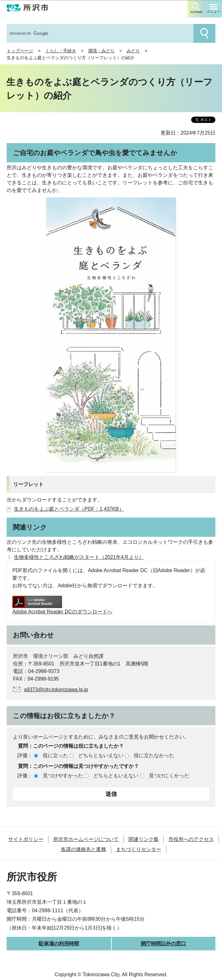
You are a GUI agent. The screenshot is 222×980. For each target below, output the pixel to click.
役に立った (55, 755)
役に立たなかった (154, 755)
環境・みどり (101, 51)
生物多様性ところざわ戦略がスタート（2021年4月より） (79, 557)
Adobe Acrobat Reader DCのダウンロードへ (62, 605)
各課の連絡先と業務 (83, 849)
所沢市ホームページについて (86, 839)
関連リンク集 (144, 839)
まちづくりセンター (139, 849)
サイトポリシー (26, 839)
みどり (133, 51)
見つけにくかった (169, 776)
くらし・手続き (61, 51)
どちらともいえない (101, 755)
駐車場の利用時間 (59, 944)
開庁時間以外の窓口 (163, 944)
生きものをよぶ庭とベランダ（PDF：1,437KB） (69, 509)
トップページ (20, 51)
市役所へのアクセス (191, 839)
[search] (99, 33)
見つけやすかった (63, 776)
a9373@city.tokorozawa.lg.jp (56, 690)
